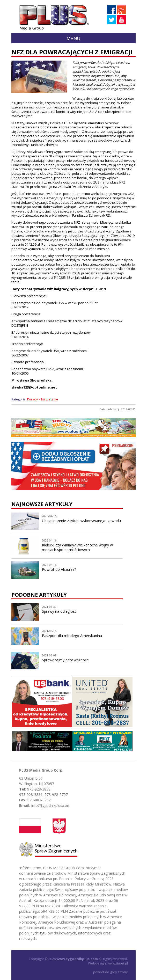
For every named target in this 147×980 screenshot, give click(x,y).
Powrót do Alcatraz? (59, 569)
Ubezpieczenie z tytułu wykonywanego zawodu (81, 521)
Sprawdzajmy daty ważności (66, 660)
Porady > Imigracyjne (43, 399)
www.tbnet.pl (118, 963)
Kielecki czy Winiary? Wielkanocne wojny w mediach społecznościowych (77, 547)
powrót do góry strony (111, 972)
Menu (74, 39)
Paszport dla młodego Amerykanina (72, 636)
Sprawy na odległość (59, 611)
